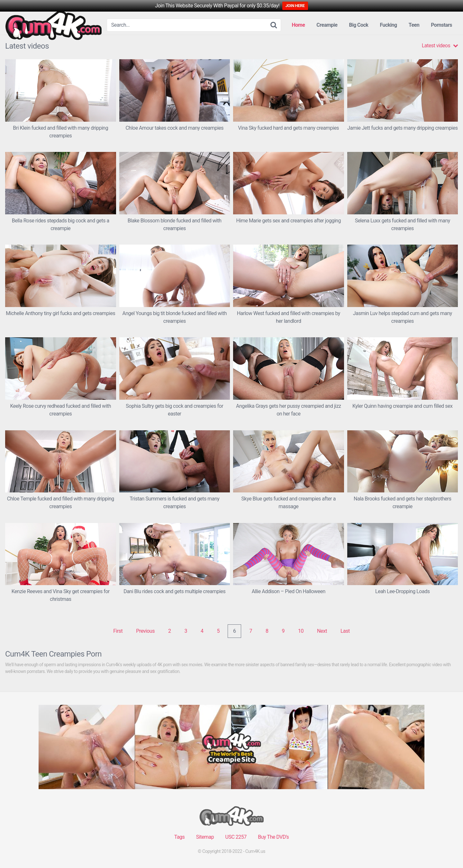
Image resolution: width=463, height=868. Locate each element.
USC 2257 (236, 837)
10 (301, 631)
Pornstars (441, 25)
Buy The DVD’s (273, 837)
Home (299, 25)
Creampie (327, 25)
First (118, 631)
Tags (180, 837)
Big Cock (359, 25)
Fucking (388, 25)
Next (322, 631)
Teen (414, 25)
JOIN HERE (295, 6)
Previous (145, 631)
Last (345, 631)
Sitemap (205, 837)
